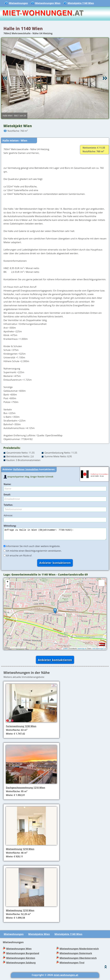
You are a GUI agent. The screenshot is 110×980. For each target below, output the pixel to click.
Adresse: (8, 515)
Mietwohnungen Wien (48, 3)
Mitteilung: (10, 526)
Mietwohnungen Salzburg (21, 965)
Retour (5, 78)
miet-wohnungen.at (99, 651)
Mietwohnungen (18, 3)
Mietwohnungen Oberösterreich (78, 960)
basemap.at (82, 651)
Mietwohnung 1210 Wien (20, 851)
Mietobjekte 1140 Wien (81, 3)
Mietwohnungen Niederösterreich (79, 951)
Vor (105, 78)
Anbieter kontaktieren (55, 662)
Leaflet (65, 651)
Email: (7, 495)
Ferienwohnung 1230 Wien (21, 728)
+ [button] (8, 584)
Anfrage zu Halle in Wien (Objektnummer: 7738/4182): (55, 535)
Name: (7, 484)
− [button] (8, 589)
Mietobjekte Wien (39, 936)
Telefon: (8, 505)
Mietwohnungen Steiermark (76, 956)
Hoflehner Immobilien (26, 469)
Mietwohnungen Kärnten (21, 960)
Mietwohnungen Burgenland (23, 956)
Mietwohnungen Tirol (72, 965)
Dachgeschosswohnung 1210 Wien (25, 790)
